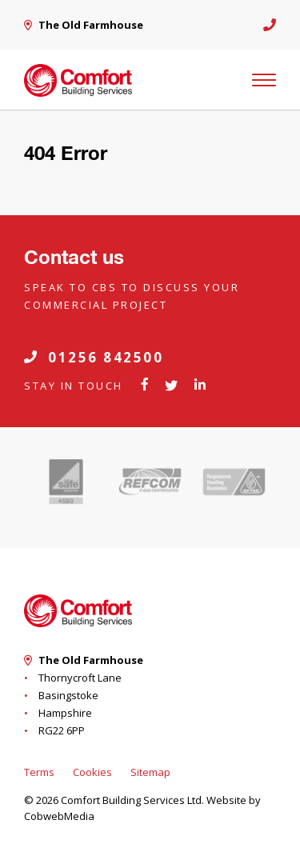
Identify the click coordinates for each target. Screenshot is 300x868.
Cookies (92, 772)
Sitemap (150, 772)
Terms (39, 772)
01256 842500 (94, 357)
